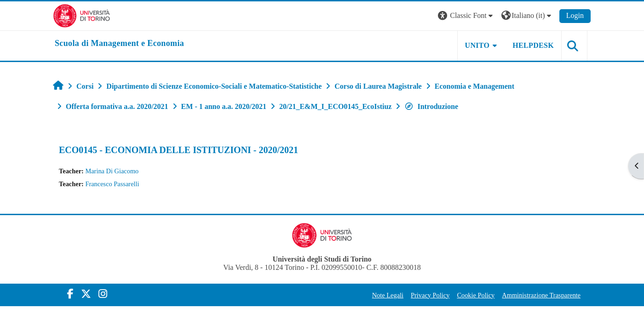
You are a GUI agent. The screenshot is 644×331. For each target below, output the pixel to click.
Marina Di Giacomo (112, 171)
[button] (466, 16)
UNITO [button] (477, 45)
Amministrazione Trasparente (541, 295)
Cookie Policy (476, 295)
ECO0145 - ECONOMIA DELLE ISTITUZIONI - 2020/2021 (178, 150)
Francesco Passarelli (112, 184)
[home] (119, 44)
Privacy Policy (430, 295)
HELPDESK (533, 45)
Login (575, 15)
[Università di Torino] (82, 15)
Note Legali (388, 295)
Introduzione (431, 106)
